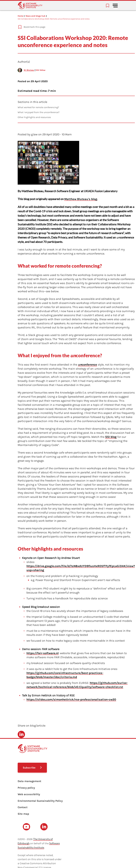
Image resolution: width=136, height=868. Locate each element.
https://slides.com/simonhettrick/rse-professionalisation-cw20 (71, 700)
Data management (29, 781)
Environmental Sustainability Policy (40, 801)
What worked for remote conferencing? (38, 107)
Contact (23, 807)
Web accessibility (29, 794)
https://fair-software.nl (43, 653)
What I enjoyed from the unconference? (39, 112)
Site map (23, 814)
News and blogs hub (35, 16)
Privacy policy (26, 788)
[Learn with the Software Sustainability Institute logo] (30, 5)
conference (88, 365)
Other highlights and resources (34, 117)
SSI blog (111, 437)
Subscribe (29, 768)
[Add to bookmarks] (59, 27)
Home (20, 16)
